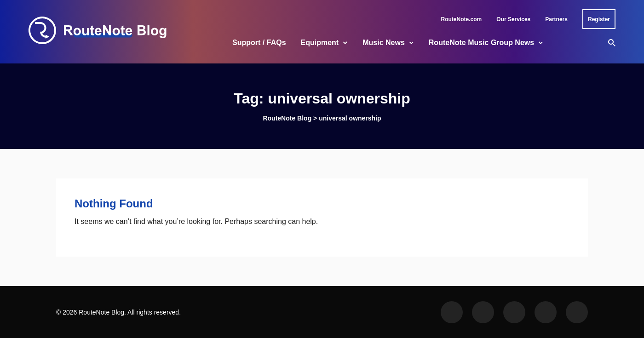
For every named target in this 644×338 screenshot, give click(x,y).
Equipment (320, 43)
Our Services (513, 19)
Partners (556, 19)
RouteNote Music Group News (481, 43)
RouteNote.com (462, 19)
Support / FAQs (259, 43)
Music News (384, 43)
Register (599, 19)
